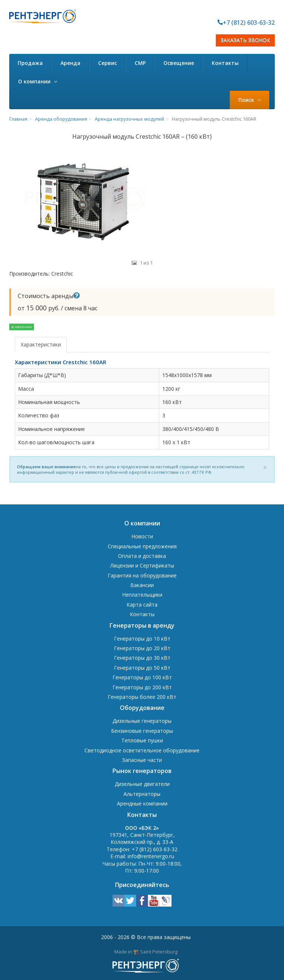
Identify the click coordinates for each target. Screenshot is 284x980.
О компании (38, 81)
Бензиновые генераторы (142, 731)
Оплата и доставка (142, 556)
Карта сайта (142, 605)
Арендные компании (142, 803)
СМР (140, 63)
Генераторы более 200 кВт (142, 697)
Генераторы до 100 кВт (142, 677)
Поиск (250, 100)
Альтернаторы (142, 794)
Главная (18, 119)
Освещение (179, 63)
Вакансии (142, 585)
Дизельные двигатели (142, 784)
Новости (142, 536)
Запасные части (142, 760)
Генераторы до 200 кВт (142, 687)
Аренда (70, 63)
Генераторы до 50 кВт (142, 668)
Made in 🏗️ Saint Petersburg (146, 952)
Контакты (225, 63)
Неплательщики (142, 595)
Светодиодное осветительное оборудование (142, 750)
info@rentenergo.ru (151, 856)
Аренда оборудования (61, 119)
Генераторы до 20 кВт (142, 648)
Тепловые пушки (142, 740)
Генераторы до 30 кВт (142, 658)
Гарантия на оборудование (142, 575)
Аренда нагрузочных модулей (129, 119)
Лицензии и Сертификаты (142, 565)
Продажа (30, 63)
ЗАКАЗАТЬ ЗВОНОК (245, 40)
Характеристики (41, 344)
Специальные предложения (142, 546)
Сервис (108, 63)
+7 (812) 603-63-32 (249, 23)
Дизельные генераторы (142, 721)
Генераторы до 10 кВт (142, 639)
